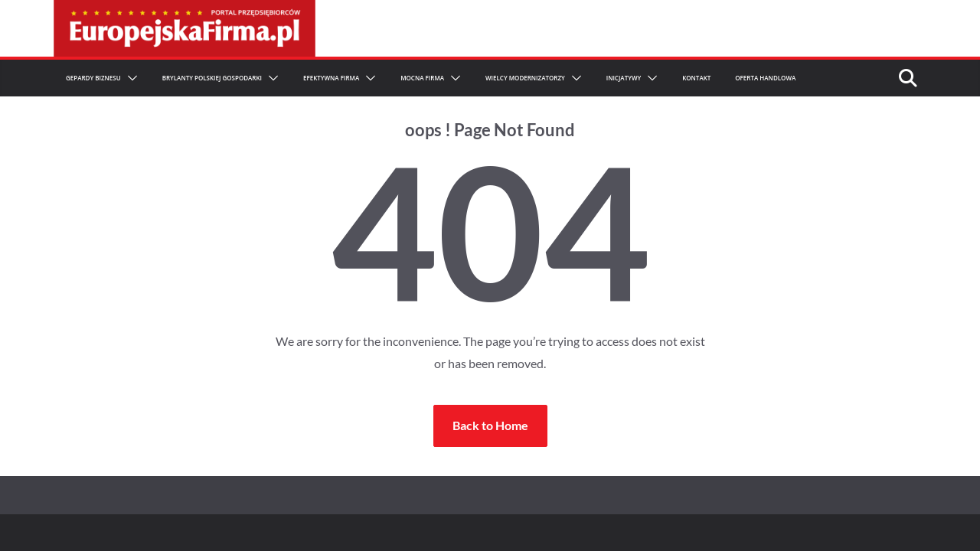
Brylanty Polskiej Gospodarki (212, 78)
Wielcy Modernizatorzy (525, 78)
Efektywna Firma (331, 78)
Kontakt (696, 78)
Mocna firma (422, 78)
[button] (129, 78)
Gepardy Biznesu (93, 78)
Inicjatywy (624, 78)
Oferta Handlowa (765, 78)
